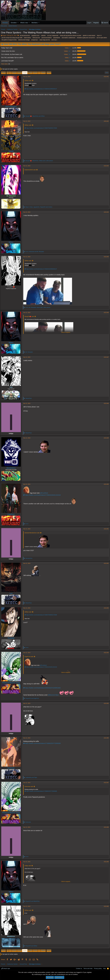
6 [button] (67, 58)
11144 (30, 73)
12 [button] (67, 54)
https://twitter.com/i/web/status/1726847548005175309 (41, 128)
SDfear (12, 242)
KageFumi (12, 514)
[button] (18, 23)
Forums (5, 23)
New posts (4, 26)
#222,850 (105, 484)
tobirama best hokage (24, 40)
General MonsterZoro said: (33, 533)
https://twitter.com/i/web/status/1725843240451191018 (43, 495)
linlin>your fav (36, 38)
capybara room (35, 36)
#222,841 (105, 77)
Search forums (13, 26)
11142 (20, 73)
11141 (14, 73)
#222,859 (105, 862)
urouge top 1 (35, 40)
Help (104, 968)
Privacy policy (98, 968)
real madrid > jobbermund (68, 38)
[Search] (105, 23)
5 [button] (67, 48)
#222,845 (105, 257)
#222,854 (105, 653)
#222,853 (105, 608)
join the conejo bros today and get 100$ (12, 38)
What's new (24, 23)
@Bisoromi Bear (54, 695)
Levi (12, 593)
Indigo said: (29, 866)
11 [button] (67, 51)
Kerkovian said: (30, 786)
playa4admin (57, 38)
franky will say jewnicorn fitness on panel (71, 36)
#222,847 (105, 357)
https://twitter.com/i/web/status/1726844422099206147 (41, 89)
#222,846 (105, 313)
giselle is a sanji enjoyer (89, 36)
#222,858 (105, 827)
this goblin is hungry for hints (9, 40)
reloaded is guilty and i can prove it (86, 38)
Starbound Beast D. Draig (12, 683)
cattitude (43, 36)
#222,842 (105, 121)
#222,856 (105, 738)
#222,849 (105, 438)
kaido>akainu (27, 38)
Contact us (79, 968)
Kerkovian (12, 768)
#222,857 (105, 783)
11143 (25, 73)
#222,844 (105, 212)
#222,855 (105, 703)
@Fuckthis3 (45, 493)
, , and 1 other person (40, 161)
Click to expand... (66, 332)
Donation (14, 23)
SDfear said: (29, 80)
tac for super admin (102, 38)
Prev (4, 73)
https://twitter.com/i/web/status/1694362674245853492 (43, 688)
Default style (6, 968)
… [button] (10, 73)
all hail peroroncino (25, 36)
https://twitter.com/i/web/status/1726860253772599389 (43, 743)
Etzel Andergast (12, 107)
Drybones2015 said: (31, 170)
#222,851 (105, 529)
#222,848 (105, 403)
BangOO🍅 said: (30, 316)
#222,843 (105, 166)
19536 (43, 73)
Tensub (12, 151)
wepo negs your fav (45, 40)
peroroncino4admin (47, 38)
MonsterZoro (12, 468)
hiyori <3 (99, 36)
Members (35, 23)
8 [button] (67, 61)
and (33, 698)
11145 (35, 73)
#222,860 (105, 906)
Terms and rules (88, 968)
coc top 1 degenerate (53, 36)
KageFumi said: (30, 657)
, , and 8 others (40, 207)
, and (36, 116)
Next (49, 73)
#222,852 (105, 563)
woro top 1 (54, 40)
